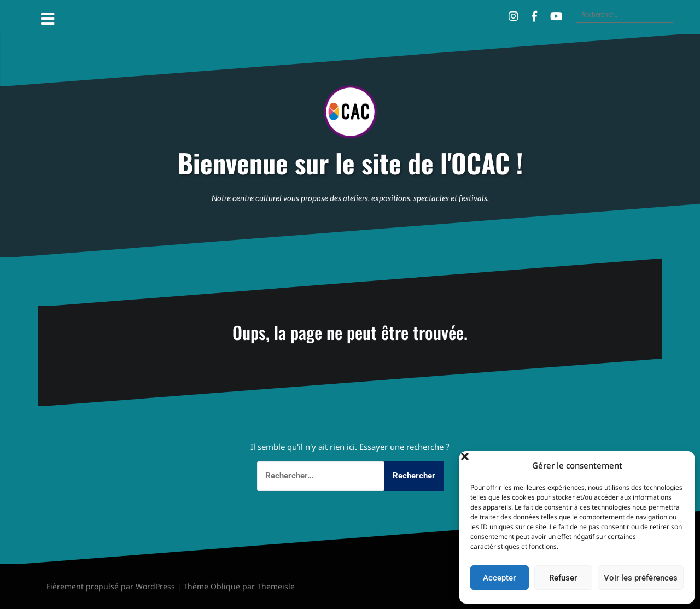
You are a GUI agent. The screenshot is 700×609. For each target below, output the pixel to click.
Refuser (563, 578)
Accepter (499, 578)
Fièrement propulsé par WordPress (111, 586)
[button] (678, 465)
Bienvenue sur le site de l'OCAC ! (350, 163)
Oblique (225, 586)
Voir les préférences (641, 578)
